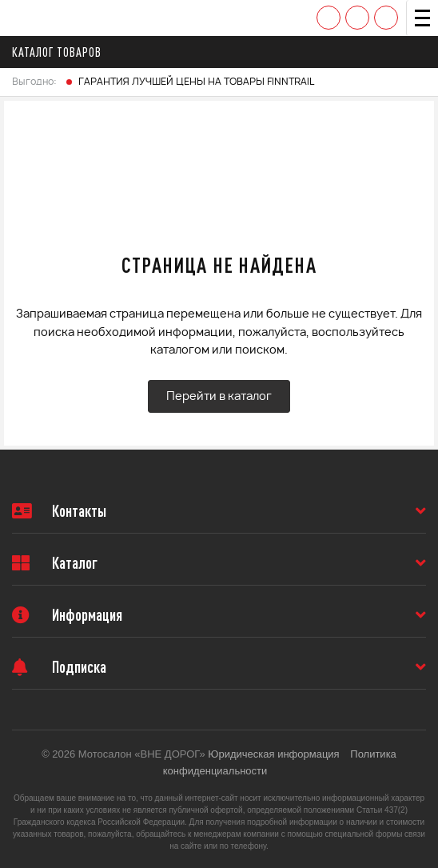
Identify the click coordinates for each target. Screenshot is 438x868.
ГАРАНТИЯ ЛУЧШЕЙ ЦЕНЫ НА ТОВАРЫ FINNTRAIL (196, 82)
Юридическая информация (273, 754)
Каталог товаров (61, 52)
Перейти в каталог (219, 397)
